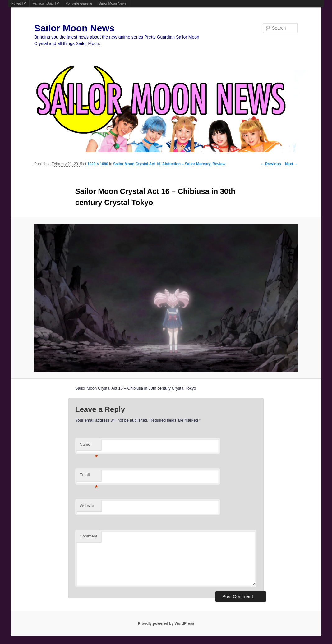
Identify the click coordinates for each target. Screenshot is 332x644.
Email (89, 477)
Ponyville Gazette (79, 3)
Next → (291, 164)
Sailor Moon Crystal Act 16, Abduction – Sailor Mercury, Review (169, 164)
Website (87, 506)
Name (89, 446)
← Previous (271, 164)
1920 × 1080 (98, 164)
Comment (88, 536)
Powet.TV (19, 3)
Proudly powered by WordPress (166, 623)
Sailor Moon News (112, 3)
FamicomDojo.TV (46, 3)
